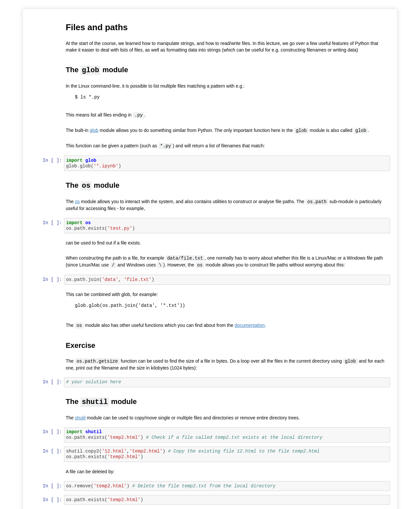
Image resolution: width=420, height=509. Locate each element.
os (78, 201)
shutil (81, 415)
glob (94, 130)
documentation (250, 323)
